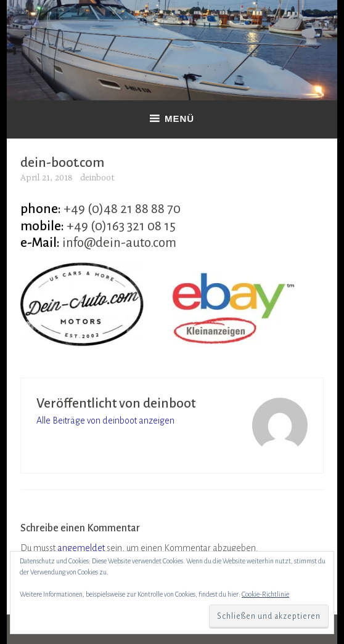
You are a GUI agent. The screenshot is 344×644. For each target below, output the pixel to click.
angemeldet (81, 548)
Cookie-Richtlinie (265, 594)
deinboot (97, 178)
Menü (179, 119)
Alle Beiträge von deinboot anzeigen (105, 421)
